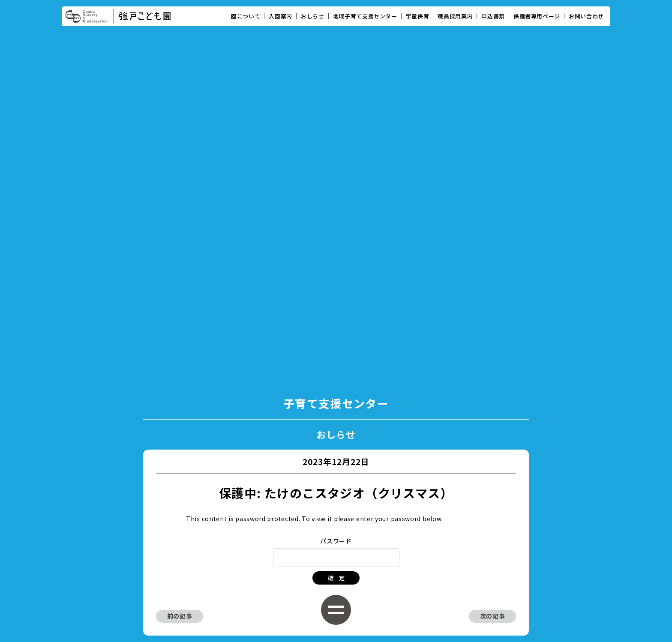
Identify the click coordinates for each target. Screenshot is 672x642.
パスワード (336, 325)
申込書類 (493, 16)
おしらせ (313, 16)
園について (246, 16)
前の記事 (180, 400)
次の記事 (493, 400)
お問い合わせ (586, 16)
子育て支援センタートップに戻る (336, 441)
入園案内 (280, 16)
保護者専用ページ (537, 16)
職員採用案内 (455, 16)
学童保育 (418, 16)
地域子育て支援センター (365, 16)
